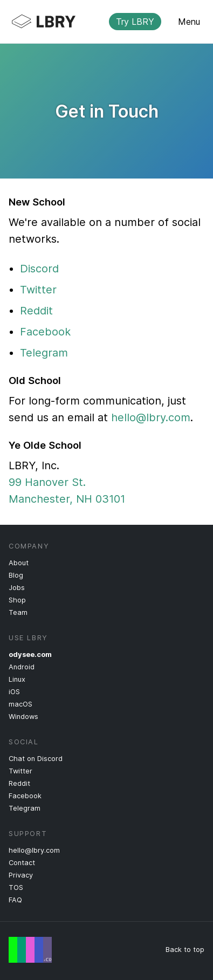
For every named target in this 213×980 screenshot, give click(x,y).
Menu (189, 22)
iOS (14, 692)
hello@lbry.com (151, 417)
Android (22, 667)
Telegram (44, 353)
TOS (16, 888)
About (19, 563)
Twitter (38, 290)
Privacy (21, 875)
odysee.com (30, 655)
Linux (17, 679)
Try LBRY (135, 22)
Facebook (45, 332)
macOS (20, 704)
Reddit (36, 311)
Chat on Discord (36, 759)
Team (18, 612)
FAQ (15, 900)
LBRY (98, 22)
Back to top (185, 950)
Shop (17, 600)
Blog (16, 575)
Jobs (17, 588)
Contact (22, 863)
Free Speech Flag (30, 950)
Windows (23, 717)
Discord (39, 269)
